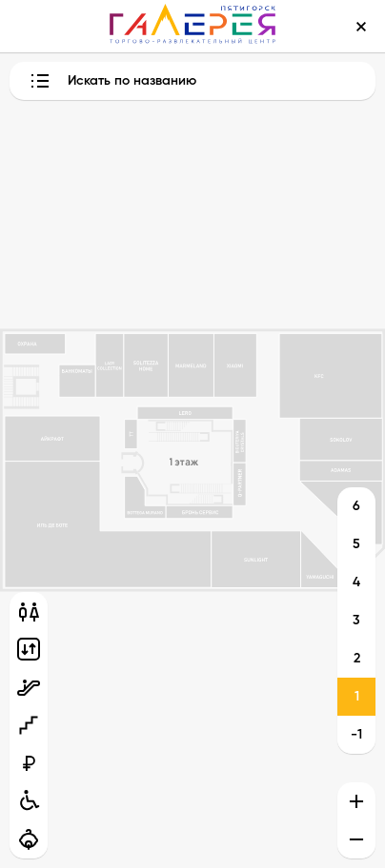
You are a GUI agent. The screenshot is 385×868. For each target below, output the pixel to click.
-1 (356, 735)
